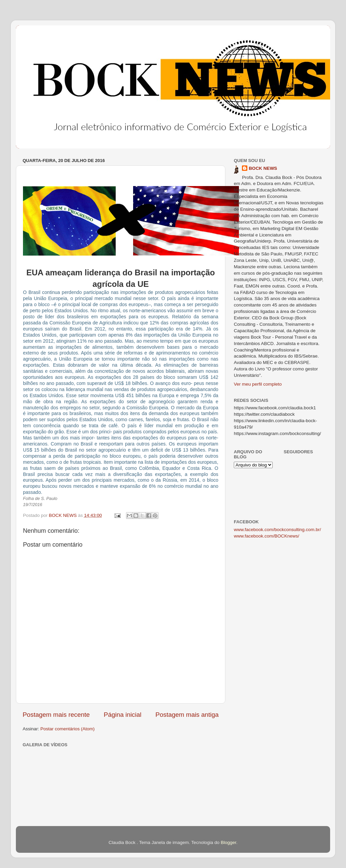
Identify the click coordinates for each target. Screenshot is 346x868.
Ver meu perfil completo (258, 384)
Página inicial (122, 715)
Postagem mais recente (56, 715)
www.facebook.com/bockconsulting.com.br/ (277, 530)
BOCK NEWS (263, 168)
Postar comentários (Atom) (68, 729)
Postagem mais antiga (187, 715)
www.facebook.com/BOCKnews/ (267, 536)
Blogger (228, 842)
